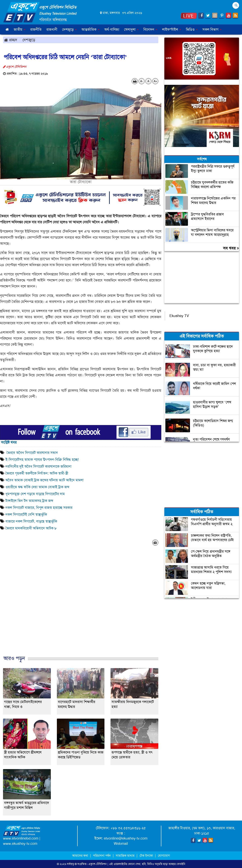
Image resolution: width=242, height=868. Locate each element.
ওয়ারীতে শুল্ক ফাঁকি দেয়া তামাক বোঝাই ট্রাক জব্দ (37, 487)
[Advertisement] (81, 605)
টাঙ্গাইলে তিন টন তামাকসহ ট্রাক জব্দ (29, 501)
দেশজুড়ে (29, 40)
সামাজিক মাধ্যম (125, 856)
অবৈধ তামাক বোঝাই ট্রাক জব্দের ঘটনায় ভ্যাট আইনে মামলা (44, 480)
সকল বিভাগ (212, 29)
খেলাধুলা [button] (131, 29)
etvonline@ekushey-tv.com (126, 838)
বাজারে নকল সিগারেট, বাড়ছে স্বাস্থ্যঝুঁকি (31, 521)
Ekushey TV (179, 316)
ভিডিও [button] (192, 29)
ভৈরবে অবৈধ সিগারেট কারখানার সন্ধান (32, 453)
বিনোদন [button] (150, 29)
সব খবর (231, 248)
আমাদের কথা (81, 856)
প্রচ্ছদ (11, 40)
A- (142, 81)
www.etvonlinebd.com (21, 838)
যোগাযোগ (164, 856)
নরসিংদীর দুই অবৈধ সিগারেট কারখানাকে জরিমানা (38, 466)
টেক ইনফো (147, 856)
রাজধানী (52, 29)
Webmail (121, 844)
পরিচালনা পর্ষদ (102, 856)
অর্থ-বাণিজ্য (112, 29)
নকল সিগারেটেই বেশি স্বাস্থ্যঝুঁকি (26, 514)
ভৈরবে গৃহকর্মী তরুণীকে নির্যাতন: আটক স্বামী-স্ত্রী (37, 473)
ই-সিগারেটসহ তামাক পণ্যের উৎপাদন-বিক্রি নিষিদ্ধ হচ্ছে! (42, 460)
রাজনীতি (36, 29)
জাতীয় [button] (20, 29)
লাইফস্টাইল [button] (172, 29)
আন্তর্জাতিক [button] (90, 29)
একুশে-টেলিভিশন (98, 864)
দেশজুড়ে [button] (69, 29)
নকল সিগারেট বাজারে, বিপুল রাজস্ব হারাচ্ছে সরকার (39, 508)
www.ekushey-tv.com (20, 844)
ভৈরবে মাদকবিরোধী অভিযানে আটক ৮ (31, 528)
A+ (155, 81)
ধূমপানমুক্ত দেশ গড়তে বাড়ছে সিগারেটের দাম (35, 494)
